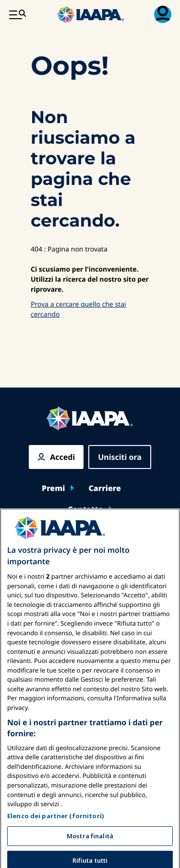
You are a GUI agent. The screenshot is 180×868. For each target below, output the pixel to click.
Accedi (62, 457)
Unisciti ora (120, 457)
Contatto (85, 509)
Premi (53, 488)
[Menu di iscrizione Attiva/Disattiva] (163, 14)
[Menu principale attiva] (17, 14)
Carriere (105, 488)
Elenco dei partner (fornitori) (56, 844)
